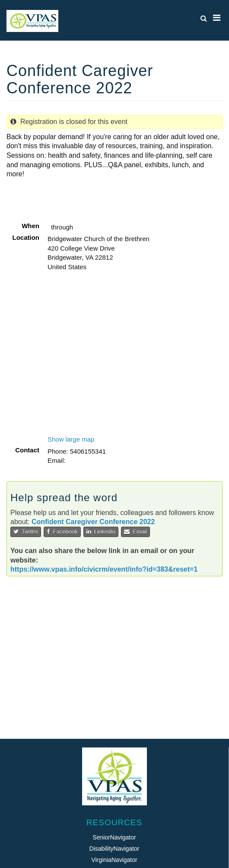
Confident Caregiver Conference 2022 (93, 522)
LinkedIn (101, 532)
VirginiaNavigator (114, 860)
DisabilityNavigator (114, 849)
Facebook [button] (62, 532)
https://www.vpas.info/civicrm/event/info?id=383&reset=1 (104, 569)
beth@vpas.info (90, 460)
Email (135, 532)
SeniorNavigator (114, 837)
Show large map (71, 439)
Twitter (26, 532)
